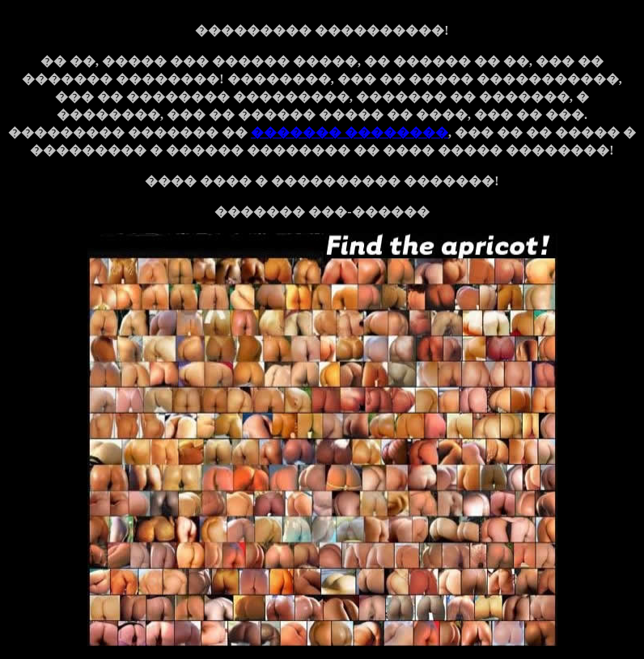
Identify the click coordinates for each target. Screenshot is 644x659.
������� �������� (350, 132)
